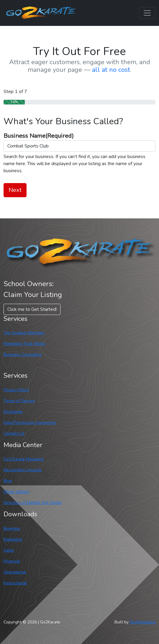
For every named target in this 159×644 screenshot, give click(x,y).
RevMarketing (143, 622)
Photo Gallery (16, 492)
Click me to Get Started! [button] (32, 309)
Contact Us (14, 433)
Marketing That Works (24, 344)
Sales (9, 550)
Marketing (13, 539)
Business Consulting (23, 355)
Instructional (15, 583)
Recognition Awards (23, 470)
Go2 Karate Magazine (24, 459)
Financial (12, 561)
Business (12, 528)
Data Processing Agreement (30, 423)
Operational (15, 572)
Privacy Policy (16, 390)
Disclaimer (13, 412)
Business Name (39, 136)
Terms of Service (19, 401)
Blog (8, 481)
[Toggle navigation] (147, 13)
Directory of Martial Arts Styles (33, 503)
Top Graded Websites (24, 333)
